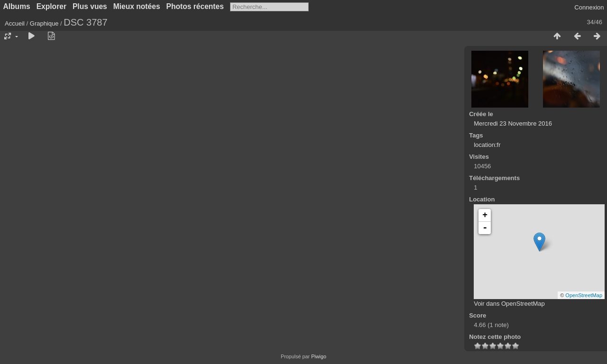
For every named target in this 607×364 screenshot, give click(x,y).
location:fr (487, 145)
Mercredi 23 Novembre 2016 (513, 123)
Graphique (44, 23)
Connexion (589, 7)
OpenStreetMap (584, 295)
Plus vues (90, 6)
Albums (17, 6)
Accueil (15, 23)
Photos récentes (195, 6)
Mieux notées (137, 6)
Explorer (51, 6)
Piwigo (319, 356)
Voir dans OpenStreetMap (509, 304)
